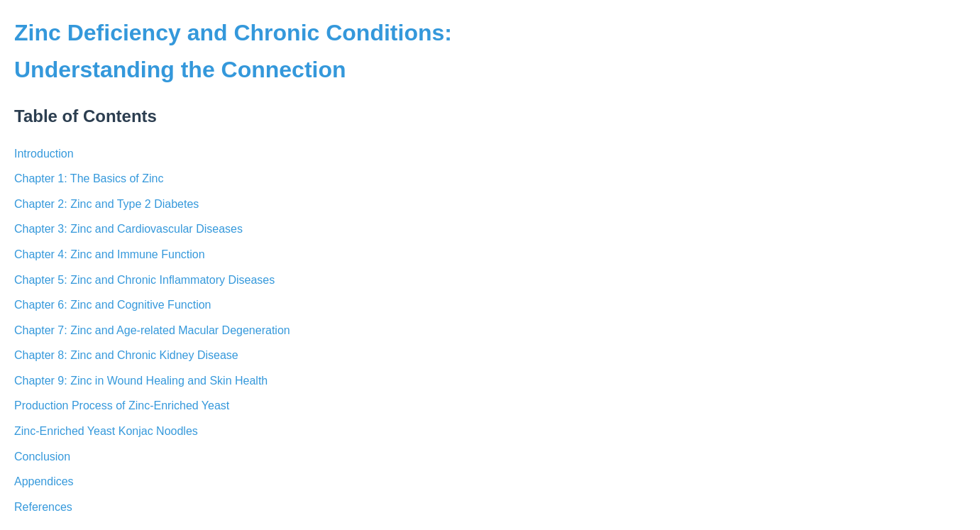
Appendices (44, 481)
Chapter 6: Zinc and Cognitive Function (112, 305)
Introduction (44, 154)
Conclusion (42, 457)
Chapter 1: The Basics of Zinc (89, 178)
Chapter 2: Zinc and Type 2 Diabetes (106, 204)
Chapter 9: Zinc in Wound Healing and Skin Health (141, 381)
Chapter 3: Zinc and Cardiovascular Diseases (128, 229)
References (43, 507)
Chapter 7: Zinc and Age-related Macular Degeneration (152, 330)
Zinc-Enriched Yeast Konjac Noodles (106, 431)
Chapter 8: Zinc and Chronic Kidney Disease (126, 355)
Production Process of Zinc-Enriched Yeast (122, 405)
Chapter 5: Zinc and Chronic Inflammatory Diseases (144, 280)
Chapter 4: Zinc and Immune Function (110, 254)
